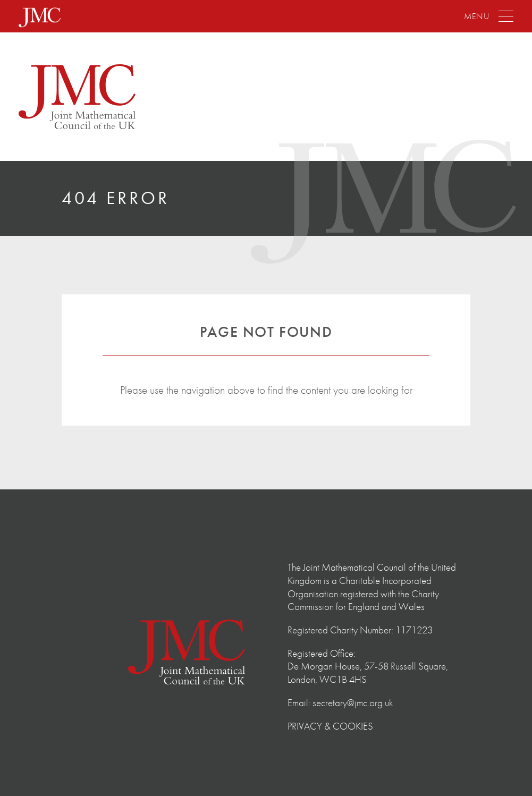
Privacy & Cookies (330, 726)
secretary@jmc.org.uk (353, 703)
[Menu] (489, 17)
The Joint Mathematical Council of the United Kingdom (77, 97)
